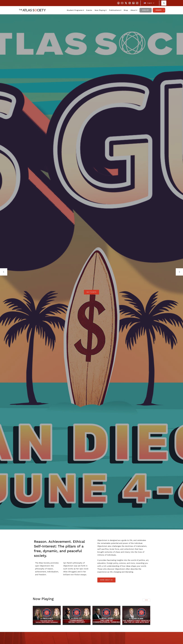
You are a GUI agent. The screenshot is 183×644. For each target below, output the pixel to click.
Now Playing (100, 10)
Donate (159, 10)
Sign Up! (146, 10)
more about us (106, 580)
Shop (126, 10)
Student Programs (75, 10)
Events (89, 10)
